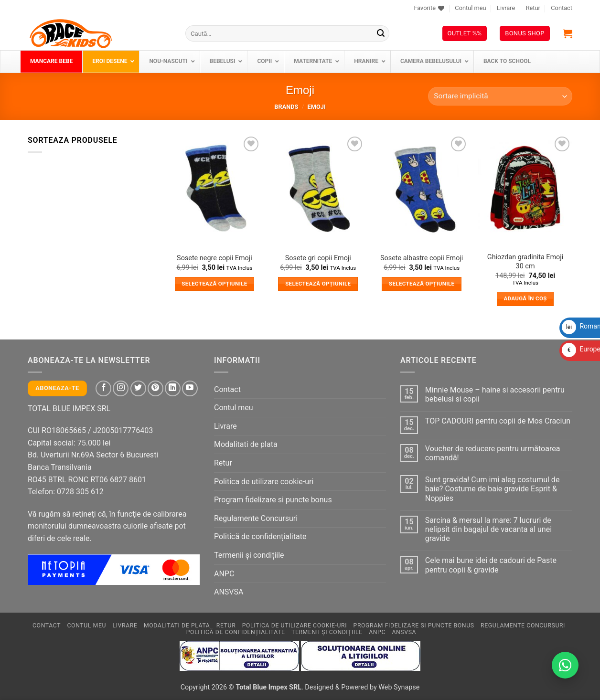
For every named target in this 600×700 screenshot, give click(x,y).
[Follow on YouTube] (190, 388)
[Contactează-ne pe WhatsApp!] (565, 665)
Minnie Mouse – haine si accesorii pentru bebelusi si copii (495, 394)
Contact (562, 8)
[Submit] (381, 33)
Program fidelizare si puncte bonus (273, 500)
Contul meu (470, 8)
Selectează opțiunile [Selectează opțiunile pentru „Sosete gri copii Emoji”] (318, 284)
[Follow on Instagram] (121, 388)
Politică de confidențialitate (260, 536)
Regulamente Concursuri (256, 518)
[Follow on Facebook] (103, 388)
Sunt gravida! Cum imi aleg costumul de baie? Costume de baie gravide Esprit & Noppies (493, 489)
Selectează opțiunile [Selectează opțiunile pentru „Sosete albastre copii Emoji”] (422, 284)
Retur (533, 8)
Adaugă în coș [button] (525, 298)
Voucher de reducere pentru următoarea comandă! (493, 453)
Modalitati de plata (246, 444)
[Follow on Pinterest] (155, 388)
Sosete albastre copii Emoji (422, 258)
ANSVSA (229, 592)
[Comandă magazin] (500, 96)
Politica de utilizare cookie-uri (264, 482)
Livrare (506, 8)
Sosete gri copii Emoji (318, 258)
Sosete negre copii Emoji (214, 258)
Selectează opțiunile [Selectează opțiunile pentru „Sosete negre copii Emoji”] (214, 284)
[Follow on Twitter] (138, 388)
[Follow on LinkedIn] (173, 388)
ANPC (224, 574)
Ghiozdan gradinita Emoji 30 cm (525, 262)
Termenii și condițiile (249, 555)
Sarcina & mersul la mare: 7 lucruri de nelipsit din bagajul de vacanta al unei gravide (488, 529)
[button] (568, 33)
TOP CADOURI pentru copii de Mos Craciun (498, 421)
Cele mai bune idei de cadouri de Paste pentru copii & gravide (491, 565)
